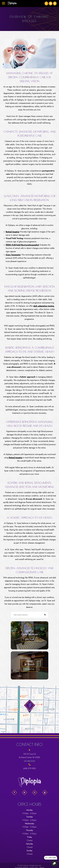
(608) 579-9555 (29, 768)
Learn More (29, 639)
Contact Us (30, 669)
